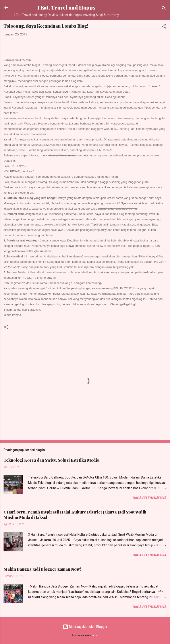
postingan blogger (98, 182)
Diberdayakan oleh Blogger (85, 627)
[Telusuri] (164, 9)
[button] (164, 27)
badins (95, 635)
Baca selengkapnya (150, 498)
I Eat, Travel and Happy (67, 7)
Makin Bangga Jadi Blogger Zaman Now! (42, 569)
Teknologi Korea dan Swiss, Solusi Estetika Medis (51, 460)
